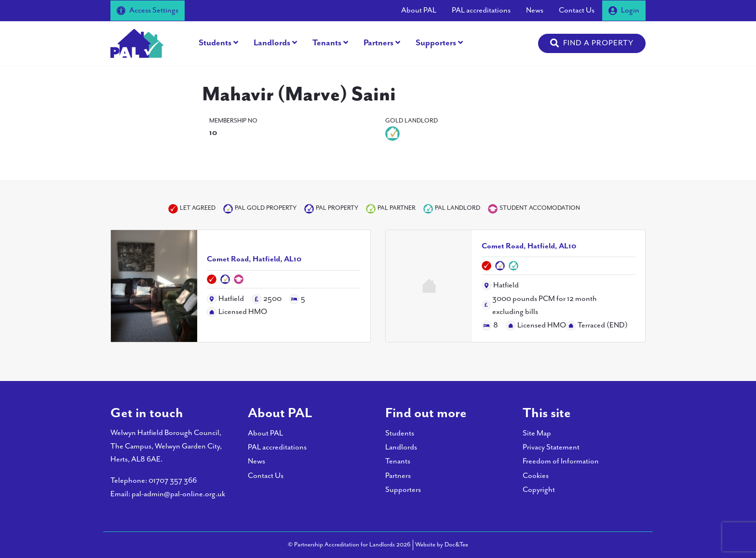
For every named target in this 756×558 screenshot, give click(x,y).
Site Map (537, 433)
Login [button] (624, 10)
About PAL (419, 10)
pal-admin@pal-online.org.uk (178, 494)
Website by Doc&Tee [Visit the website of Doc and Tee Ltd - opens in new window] (442, 544)
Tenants (327, 43)
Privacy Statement (551, 447)
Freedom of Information (561, 461)
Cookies (536, 476)
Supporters (436, 43)
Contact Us (577, 10)
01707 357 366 (173, 481)
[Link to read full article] (154, 286)
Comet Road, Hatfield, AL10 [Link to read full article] (254, 259)
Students (215, 43)
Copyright (539, 490)
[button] (592, 43)
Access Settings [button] (148, 10)
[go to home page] (137, 43)
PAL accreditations (481, 10)
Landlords (272, 43)
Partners (378, 43)
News (535, 10)
